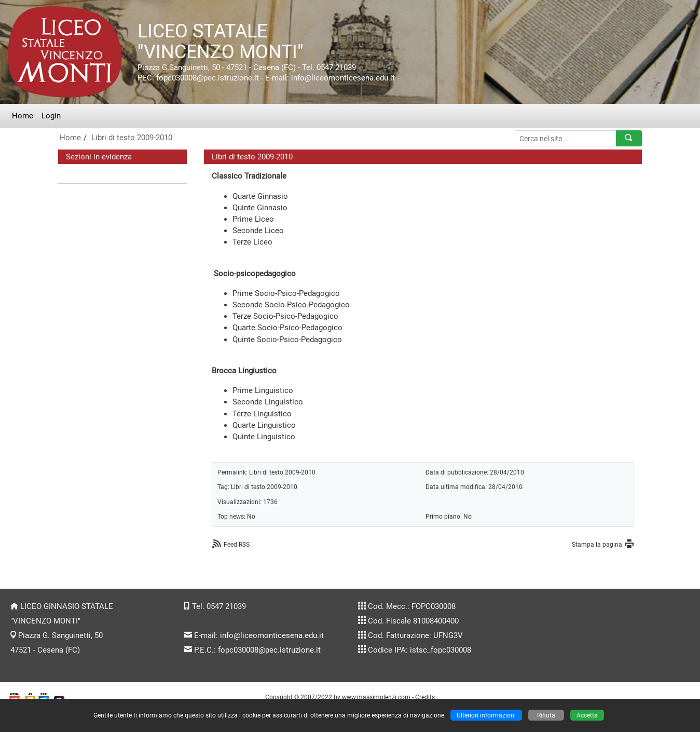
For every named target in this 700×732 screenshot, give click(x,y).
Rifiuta (546, 715)
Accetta (587, 715)
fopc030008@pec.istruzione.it (269, 650)
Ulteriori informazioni (486, 715)
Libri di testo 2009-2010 (132, 138)
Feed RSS (237, 544)
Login (51, 116)
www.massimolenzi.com (376, 697)
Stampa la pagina (597, 544)
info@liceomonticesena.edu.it (272, 635)
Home (23, 116)
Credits (425, 697)
